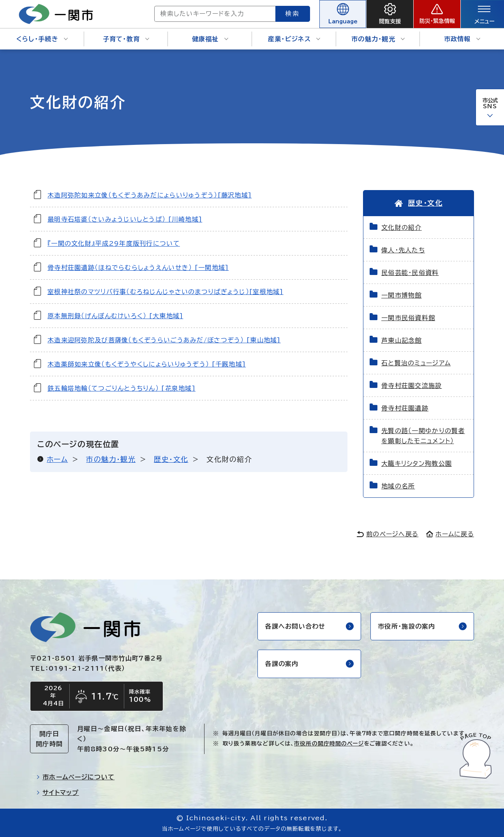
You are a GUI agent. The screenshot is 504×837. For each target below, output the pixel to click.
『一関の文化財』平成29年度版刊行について (114, 243)
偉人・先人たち (403, 250)
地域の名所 (398, 486)
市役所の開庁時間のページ (329, 744)
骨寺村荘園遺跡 (405, 408)
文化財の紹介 (402, 227)
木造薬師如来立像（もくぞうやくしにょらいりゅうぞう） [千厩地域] (147, 364)
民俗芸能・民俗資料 (410, 273)
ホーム (57, 459)
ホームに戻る (450, 534)
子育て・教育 (126, 39)
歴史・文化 (171, 459)
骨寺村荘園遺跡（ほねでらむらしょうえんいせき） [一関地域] (138, 268)
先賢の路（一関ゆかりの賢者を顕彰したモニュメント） (423, 436)
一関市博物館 (402, 295)
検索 (293, 14)
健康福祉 (210, 39)
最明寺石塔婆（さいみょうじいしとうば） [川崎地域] (125, 219)
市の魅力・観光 (378, 39)
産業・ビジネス (294, 39)
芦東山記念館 (402, 340)
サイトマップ (58, 793)
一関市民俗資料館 (408, 318)
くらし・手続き (42, 39)
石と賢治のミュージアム (416, 363)
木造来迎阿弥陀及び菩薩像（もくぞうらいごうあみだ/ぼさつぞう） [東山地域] (164, 340)
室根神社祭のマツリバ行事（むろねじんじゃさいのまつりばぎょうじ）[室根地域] (166, 292)
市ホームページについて (75, 777)
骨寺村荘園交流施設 (412, 386)
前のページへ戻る (388, 534)
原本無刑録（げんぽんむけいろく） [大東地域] (115, 316)
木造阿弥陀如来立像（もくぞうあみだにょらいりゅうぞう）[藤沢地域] (150, 195)
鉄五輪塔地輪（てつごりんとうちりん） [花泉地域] (122, 388)
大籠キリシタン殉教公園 (417, 463)
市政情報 (462, 39)
